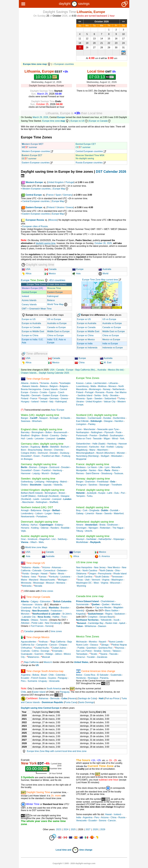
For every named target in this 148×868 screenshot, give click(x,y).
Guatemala (116, 675)
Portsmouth (82, 435)
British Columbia (62, 601)
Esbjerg (59, 525)
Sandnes (93, 485)
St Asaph (54, 418)
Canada (51, 269)
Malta (93, 386)
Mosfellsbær (82, 542)
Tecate (94, 654)
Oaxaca (94, 645)
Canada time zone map (90, 596)
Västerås (58, 485)
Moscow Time (54, 288)
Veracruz (81, 657)
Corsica (34, 392)
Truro (64, 617)
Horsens (25, 528)
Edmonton (45, 601)
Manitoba (54, 608)
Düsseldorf (26, 456)
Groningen (81, 528)
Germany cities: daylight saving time (42, 444)
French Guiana (39, 678)
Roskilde (65, 528)
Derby (64, 435)
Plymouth (109, 432)
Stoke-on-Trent (84, 439)
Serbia (97, 395)
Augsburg (35, 447)
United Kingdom (56, 182)
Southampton (116, 435)
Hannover (26, 473)
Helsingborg (52, 482)
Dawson (102, 626)
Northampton (83, 432)
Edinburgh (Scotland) (48, 496)
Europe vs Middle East (33, 331)
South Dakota (102, 577)
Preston (93, 435)
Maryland (34, 580)
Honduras (81, 678)
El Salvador (103, 675)
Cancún (53, 645)
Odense (45, 528)
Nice (100, 470)
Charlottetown (108, 601)
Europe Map (61, 189)
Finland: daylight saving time (93, 490)
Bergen (80, 482)
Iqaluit (122, 623)
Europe (61, 117)
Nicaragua (93, 678)
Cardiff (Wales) (28, 496)
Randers (55, 528)
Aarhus (34, 525)
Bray (78, 510)
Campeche (42, 645)
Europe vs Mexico (86, 339)
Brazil (44, 675)
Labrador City (29, 617)
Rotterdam (105, 528)
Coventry (55, 435)
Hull (23, 439)
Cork (85, 510)
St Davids (65, 418)
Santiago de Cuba (87, 698)
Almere (80, 525)
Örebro (24, 485)
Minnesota (26, 583)
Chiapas (63, 645)
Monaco (112, 386)
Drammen (90, 482)
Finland (51, 207)
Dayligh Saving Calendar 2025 (54, 373)
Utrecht (88, 531)
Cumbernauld (94, 418)
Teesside (97, 439)
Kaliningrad (53, 296)
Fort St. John (40, 608)
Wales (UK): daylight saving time (40, 415)
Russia (110, 392)
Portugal (70, 182)
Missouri (50, 583)
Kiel (103, 447)
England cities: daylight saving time (42, 429)
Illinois (61, 574)
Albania (25, 383)
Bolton (49, 432)
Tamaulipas (82, 654)
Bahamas (44, 698)
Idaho (53, 574)
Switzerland (110, 398)
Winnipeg (26, 611)
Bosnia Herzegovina (31, 389)
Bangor (25, 418)
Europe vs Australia (31, 323)
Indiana (26, 577)
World (103, 273)
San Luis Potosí (84, 651)
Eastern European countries (37, 163)
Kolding (35, 528)
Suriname (32, 681)
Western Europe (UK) (32, 288)
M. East (106, 363)
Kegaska (80, 614)
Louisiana (65, 577)
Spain (58, 195)
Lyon (107, 467)
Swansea (26, 421)
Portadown (42, 517)
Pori (123, 493)
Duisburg (65, 453)
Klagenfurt (45, 539)
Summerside (82, 604)
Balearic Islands (30, 386)
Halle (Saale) (99, 444)
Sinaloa (97, 651)
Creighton (93, 617)
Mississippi (39, 583)
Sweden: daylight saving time (38, 479)
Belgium (54, 386)
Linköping (39, 482)
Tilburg (80, 531)
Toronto (44, 620)
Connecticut (49, 571)
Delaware (62, 571)
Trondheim (117, 485)
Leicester (39, 439)
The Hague (118, 528)
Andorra (34, 383)
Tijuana (104, 654)
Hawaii (44, 574)
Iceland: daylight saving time (93, 536)
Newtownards (28, 517)
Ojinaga (105, 645)
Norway (107, 389)
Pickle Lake (37, 623)
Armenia (45, 383)
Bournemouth (61, 432)
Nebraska (27, 586)
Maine (24, 580)
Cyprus (52, 392)
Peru (23, 681)
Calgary (34, 601)
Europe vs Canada (100, 121)
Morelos (93, 642)
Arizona (46, 567)
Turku (90, 496)
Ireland (44, 402)
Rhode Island (120, 574)
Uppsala (47, 485)
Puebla (81, 648)
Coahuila (25, 651)
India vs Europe (110, 344)
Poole (119, 432)
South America (54, 689)
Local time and (67, 850)
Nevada (38, 586)
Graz (23, 539)
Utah (87, 580)
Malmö (64, 482)
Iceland (25, 296)
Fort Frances (37, 626)
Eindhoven (113, 525)
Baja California (58, 642)
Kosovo (80, 383)
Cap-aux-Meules (103, 607)
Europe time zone (56, 121)
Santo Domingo (86, 702)
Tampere (80, 496)
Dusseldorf (26, 470)
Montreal (116, 604)
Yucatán (91, 657)
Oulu (117, 493)
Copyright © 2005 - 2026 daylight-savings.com (74, 863)
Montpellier (82, 470)
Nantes (93, 470)
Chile (51, 675)
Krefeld (110, 447)
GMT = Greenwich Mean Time (37, 309)
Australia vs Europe (57, 323)
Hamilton (119, 421)
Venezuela (54, 681)
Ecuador (25, 678)
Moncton (25, 614)
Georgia (44, 398)
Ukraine (60, 207)
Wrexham (37, 421)
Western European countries (38, 151)
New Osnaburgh (53, 623)
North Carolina (90, 571)
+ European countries (63, 64)
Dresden (54, 453)
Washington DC (84, 583)
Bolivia (36, 675)
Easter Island (39, 692)
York (122, 439)
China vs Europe (55, 335)
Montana (61, 583)
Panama (104, 678)
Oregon (92, 574)
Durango (45, 651)
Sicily (105, 395)
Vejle (23, 531)
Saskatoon (120, 614)
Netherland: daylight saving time (95, 522)
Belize (79, 675)
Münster (121, 453)
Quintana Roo (105, 648)
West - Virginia (101, 583)
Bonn (24, 450)
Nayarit (102, 642)
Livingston (81, 424)
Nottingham (97, 432)
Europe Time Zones (88, 378)
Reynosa (120, 648)
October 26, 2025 (103, 243)
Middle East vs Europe (58, 331)
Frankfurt (46, 470)
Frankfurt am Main (51, 456)
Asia (76, 273)
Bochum (65, 447)
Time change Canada (38, 597)
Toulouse (119, 473)
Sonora (107, 651)
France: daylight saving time (93, 464)
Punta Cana (71, 702)
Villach (33, 542)
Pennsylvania (105, 574)
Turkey (122, 398)
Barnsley (25, 432)
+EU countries (57, 280)
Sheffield (104, 435)
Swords (108, 513)
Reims (115, 470)
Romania (100, 392)
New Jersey (100, 567)
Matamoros (33, 657)
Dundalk (114, 510)
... (37, 373)
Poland (80, 392)
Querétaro (91, 648)
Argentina (26, 675)
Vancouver (27, 605)
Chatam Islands (29, 373)
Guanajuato (27, 654)
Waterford (119, 513)
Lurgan (48, 513)
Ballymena (36, 510)
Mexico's (48, 662)
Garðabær (91, 539)
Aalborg (25, 525)
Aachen (25, 447)
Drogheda (94, 510)
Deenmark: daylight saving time (39, 522)
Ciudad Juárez (59, 648)
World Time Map (57, 304)
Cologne (43, 467)
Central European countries (91, 151)
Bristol (45, 435)
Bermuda (55, 698)
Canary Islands (29, 304)
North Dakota (106, 571)
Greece (70, 207)
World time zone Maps (34, 547)
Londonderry (28, 513)
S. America (104, 556)
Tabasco (117, 651)
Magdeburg (82, 450)
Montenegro (95, 389)
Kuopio (102, 493)
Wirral (115, 439)
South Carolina (85, 577)
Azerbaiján (65, 383)
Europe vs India (85, 344)
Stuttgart (105, 456)
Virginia (106, 580)
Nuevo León (82, 645)
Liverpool (50, 439)
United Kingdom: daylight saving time (43, 490)
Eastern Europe (55, 292)
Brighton (36, 435)
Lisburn (39, 513)
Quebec (106, 604)
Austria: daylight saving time (38, 536)
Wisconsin (115, 583)
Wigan (107, 439)
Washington (117, 580)
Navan (99, 513)
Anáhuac (43, 642)
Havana (72, 698)
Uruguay (43, 681)
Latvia (89, 383)
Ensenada (57, 651)
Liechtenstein (100, 383)
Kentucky (54, 577)
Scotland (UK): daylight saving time (97, 415)
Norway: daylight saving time (93, 479)
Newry (57, 513)
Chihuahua (26, 648)
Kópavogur (119, 539)
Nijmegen (93, 528)
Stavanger (104, 485)
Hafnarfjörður (105, 539)
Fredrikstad (103, 482)
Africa (28, 273)
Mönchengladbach (85, 453)
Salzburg (62, 539)
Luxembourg (82, 386)
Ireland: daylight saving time (93, 507)
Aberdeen (81, 418)
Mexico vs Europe (111, 339)
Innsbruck (32, 539)
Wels (41, 542)
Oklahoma (81, 574)
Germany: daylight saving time (39, 464)
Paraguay (63, 678)
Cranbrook (26, 608)
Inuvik (117, 620)
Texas (80, 580)
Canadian (29, 631)
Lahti (110, 493)
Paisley (92, 424)
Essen (37, 456)
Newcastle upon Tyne (108, 429)
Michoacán (82, 642)
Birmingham (38, 432)
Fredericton (56, 611)
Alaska (36, 567)
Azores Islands (29, 300)
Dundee (107, 418)
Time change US (35, 563)
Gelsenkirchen (83, 444)
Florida (25, 574)
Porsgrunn (81, 485)
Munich (45, 473)
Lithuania (113, 383)
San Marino (121, 392)
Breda (103, 525)
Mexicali (46, 657)
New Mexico (114, 567)
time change (86, 850)
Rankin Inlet (111, 623)
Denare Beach (107, 617)
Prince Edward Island (87, 601)
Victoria (39, 605)
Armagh (25, 510)
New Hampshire (84, 567)
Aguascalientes (29, 642)
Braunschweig (35, 450)
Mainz (92, 450)
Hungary (25, 402)
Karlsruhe (94, 447)
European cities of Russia (35, 226)
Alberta (25, 601)
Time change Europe (38, 379)
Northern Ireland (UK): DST (37, 507)
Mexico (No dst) (116, 370)
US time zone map (87, 562)
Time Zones (37, 280)
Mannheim (103, 450)
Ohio (117, 571)
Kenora (49, 626)
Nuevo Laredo (116, 642)
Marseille (116, 467)
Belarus (51, 300)
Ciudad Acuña (42, 648)
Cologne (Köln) (28, 453)
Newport (43, 418)
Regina (109, 614)
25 (80, 47)
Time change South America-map (45, 671)
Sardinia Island (85, 395)
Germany (68, 195)
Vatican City (110, 402)
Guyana (52, 678)
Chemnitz (59, 450)
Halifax (56, 617)
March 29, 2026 (40, 117)
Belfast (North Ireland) (32, 493)
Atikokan (25, 623)
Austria (54, 383)
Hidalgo (49, 654)
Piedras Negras (119, 645)
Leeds (30, 439)
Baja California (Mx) (85, 370)
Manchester (90, 429)
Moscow (53, 220)
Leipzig (119, 447)
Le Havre (92, 467)
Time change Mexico (38, 637)
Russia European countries (91, 163)
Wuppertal (81, 459)
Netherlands (119, 389)
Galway (80, 513)
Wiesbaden (117, 456)
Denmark (36, 395)
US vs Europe (54, 319)
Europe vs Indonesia (87, 348)
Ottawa (34, 620)
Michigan (62, 580)
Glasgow (108, 421)
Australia (105, 269)
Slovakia (114, 395)
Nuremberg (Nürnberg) (87, 456)
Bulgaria (64, 386)
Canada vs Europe (57, 327)
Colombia (61, 675)
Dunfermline (119, 418)
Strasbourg (107, 473)
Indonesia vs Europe (113, 348)
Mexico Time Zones (88, 636)
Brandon (65, 608)
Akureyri (80, 539)
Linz (54, 539)
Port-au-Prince (112, 698)
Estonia (64, 395)
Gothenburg (27, 482)
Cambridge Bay (96, 623)
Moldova (102, 386)
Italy (51, 402)
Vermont (96, 580)
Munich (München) (106, 453)
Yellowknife (106, 620)
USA (26, 269)
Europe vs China (30, 335)
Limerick (90, 513)
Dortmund (43, 453)
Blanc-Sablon (112, 611)
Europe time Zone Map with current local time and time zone (54, 751)
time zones (48, 591)
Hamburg (112, 444)
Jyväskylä (91, 493)
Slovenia (80, 398)
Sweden (98, 398)
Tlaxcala (113, 654)
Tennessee (117, 577)
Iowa (34, 577)
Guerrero (39, 654)
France (50, 195)
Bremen (48, 450)
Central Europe (29, 292)
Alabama (26, 567)
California (26, 571)
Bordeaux (81, 467)
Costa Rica (90, 675)
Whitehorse (90, 626)
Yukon (80, 626)
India (79, 817)
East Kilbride (82, 421)
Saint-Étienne (93, 473)
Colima (35, 651)
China (80, 363)
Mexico (50, 273)
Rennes (80, 473)
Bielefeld (54, 447)
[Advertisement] (46, 39)
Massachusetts (48, 580)
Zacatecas (102, 657)
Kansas (43, 577)
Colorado (37, 571)
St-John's (67, 614)
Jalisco (58, 654)
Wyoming (81, 586)
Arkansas (56, 567)
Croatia (43, 392)
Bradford (25, 435)
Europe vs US (79, 121)
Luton (79, 429)
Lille (101, 467)
